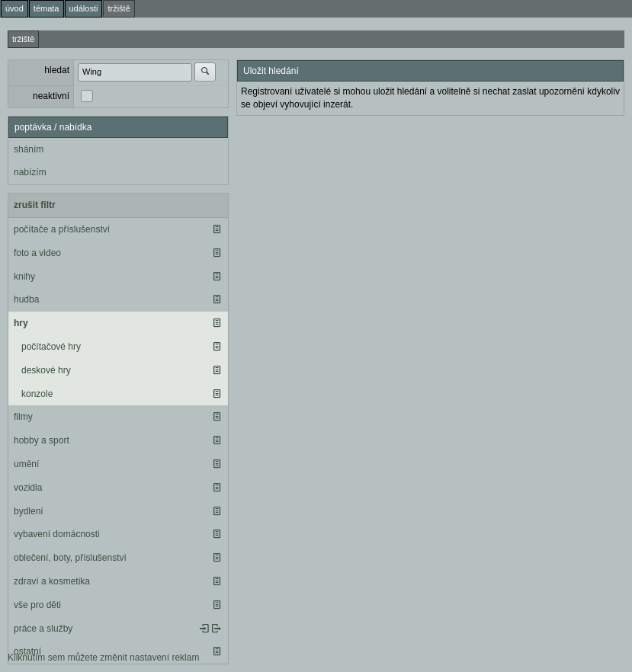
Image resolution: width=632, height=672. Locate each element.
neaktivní (51, 96)
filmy (23, 417)
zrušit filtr (35, 205)
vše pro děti (37, 605)
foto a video (37, 253)
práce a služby (43, 629)
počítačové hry (51, 347)
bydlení (29, 511)
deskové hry (46, 370)
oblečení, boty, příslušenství (70, 558)
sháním (29, 149)
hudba (26, 299)
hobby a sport (42, 440)
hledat (57, 70)
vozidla (28, 488)
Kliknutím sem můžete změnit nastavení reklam (103, 658)
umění (26, 464)
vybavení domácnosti (57, 534)
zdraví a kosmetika (52, 581)
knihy (24, 277)
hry (21, 323)
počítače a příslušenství (62, 229)
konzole (37, 394)
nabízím (30, 172)
